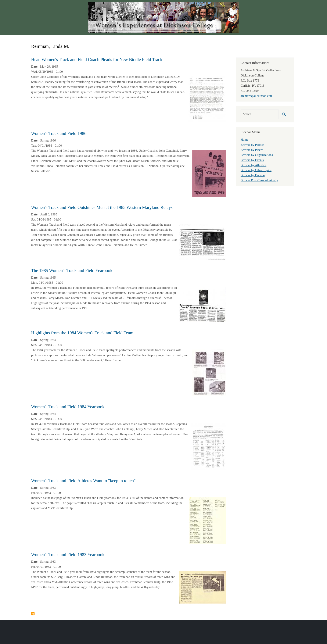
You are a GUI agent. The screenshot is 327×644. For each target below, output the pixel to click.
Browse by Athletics (254, 165)
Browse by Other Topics (256, 170)
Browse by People (252, 145)
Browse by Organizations (257, 155)
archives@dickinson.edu (256, 96)
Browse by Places (252, 150)
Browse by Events (252, 160)
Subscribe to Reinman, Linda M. (33, 614)
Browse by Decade (253, 175)
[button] (207, 99)
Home (245, 140)
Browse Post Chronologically (259, 180)
